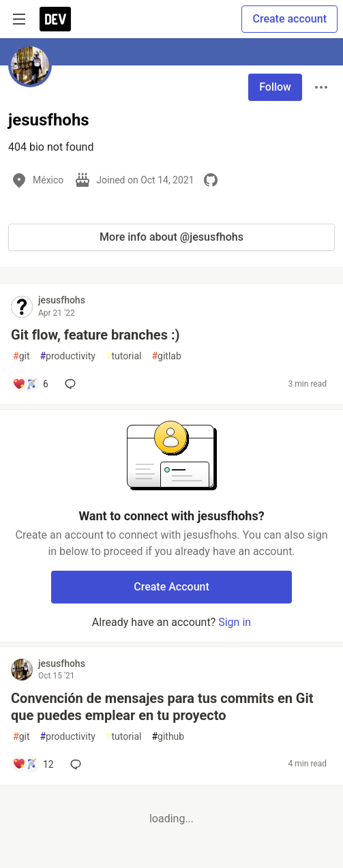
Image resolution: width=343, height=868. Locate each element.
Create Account (171, 587)
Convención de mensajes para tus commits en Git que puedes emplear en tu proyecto (162, 707)
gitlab (166, 356)
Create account (289, 19)
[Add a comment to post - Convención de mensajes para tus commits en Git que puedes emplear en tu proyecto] (33, 764)
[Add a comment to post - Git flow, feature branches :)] (30, 384)
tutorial (124, 356)
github (168, 737)
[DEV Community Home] (55, 19)
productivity (67, 356)
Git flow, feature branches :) (95, 335)
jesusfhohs (62, 300)
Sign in (235, 622)
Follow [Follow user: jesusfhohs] (275, 87)
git (21, 356)
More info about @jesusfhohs (171, 237)
